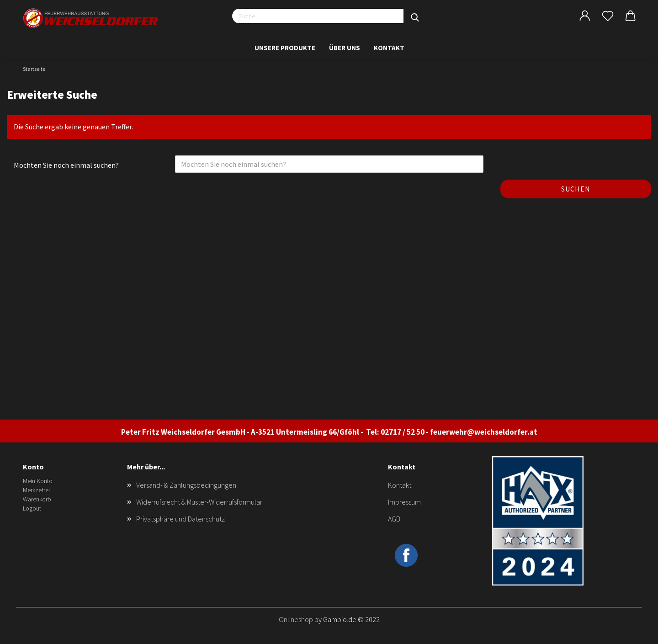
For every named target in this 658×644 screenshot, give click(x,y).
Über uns (345, 48)
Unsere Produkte (285, 48)
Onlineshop (296, 619)
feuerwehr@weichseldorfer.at (484, 432)
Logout (32, 508)
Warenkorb (37, 499)
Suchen (576, 189)
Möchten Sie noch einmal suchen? (66, 165)
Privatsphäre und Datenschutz (180, 519)
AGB (394, 519)
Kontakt (389, 48)
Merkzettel (36, 490)
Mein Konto (38, 481)
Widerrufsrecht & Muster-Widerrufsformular (199, 502)
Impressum (404, 502)
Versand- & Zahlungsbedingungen (186, 485)
